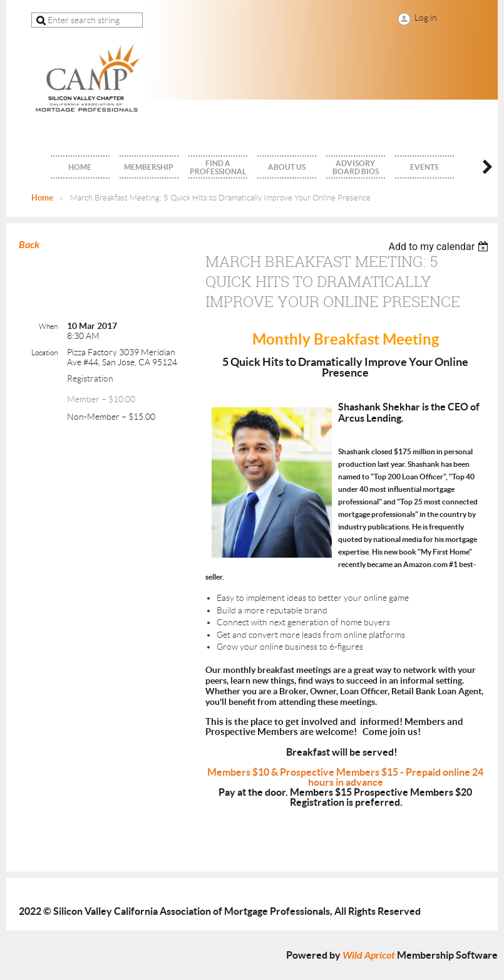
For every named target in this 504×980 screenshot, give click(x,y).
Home (42, 198)
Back (29, 245)
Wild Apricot (369, 955)
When (48, 326)
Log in (426, 18)
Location (44, 352)
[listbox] (440, 247)
